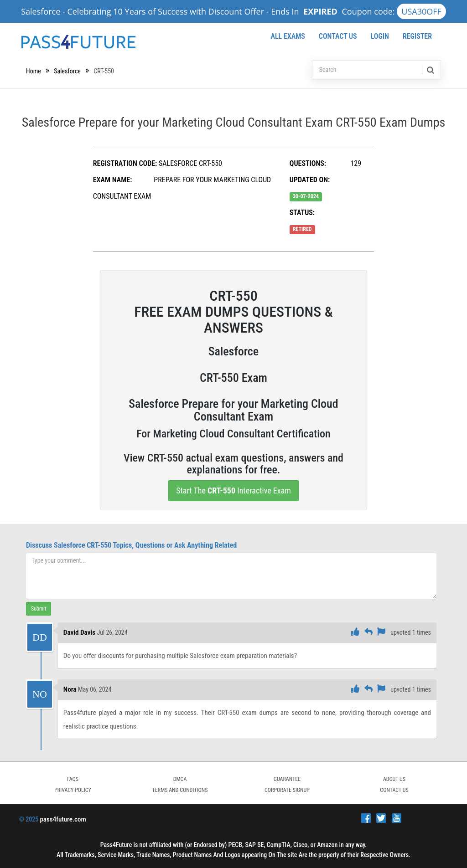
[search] (430, 70)
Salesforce (67, 71)
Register (417, 36)
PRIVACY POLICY (73, 790)
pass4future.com (63, 819)
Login (380, 36)
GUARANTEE (287, 779)
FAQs (73, 779)
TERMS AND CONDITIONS (180, 790)
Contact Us (338, 36)
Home (34, 71)
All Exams (288, 36)
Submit (39, 609)
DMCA (180, 779)
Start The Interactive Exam (233, 490)
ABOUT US (394, 779)
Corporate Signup (287, 790)
